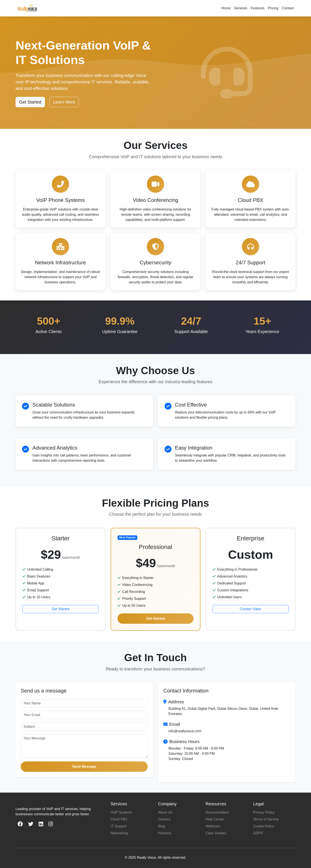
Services (240, 8)
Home (226, 8)
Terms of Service (266, 819)
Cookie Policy (264, 826)
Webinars (213, 826)
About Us (165, 812)
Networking (119, 833)
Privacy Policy (264, 812)
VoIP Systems (121, 812)
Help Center (215, 819)
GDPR (258, 833)
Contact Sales (251, 609)
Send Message (84, 767)
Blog (162, 826)
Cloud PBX (119, 819)
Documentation (217, 812)
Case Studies (216, 833)
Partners (165, 833)
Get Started (30, 102)
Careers (164, 819)
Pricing (273, 8)
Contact (288, 8)
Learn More (64, 102)
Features (258, 8)
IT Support (119, 826)
